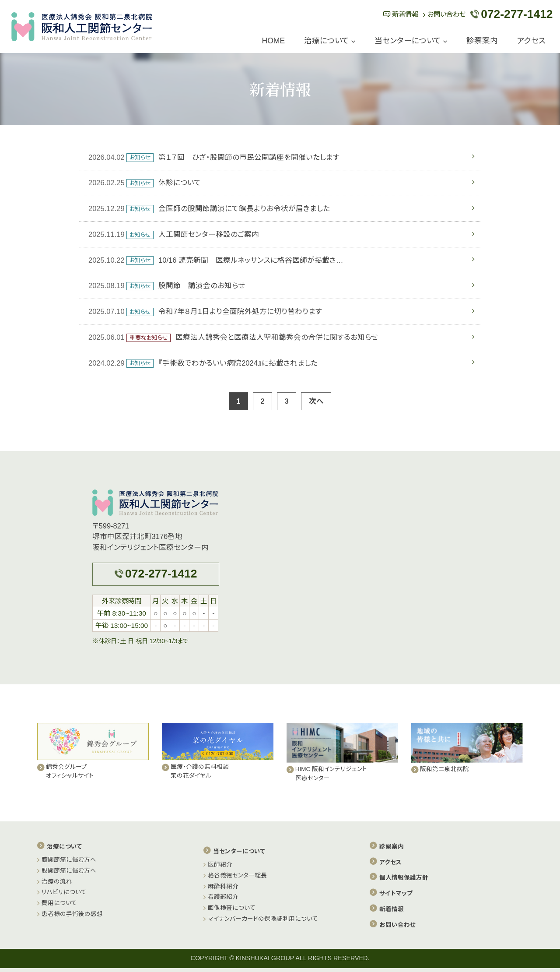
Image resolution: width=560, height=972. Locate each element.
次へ (316, 401)
